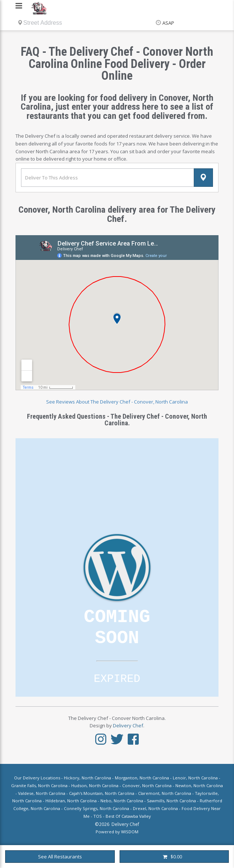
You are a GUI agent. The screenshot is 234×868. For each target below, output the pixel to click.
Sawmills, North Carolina (171, 801)
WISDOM (130, 832)
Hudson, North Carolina (95, 785)
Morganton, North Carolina (142, 778)
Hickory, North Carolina (87, 778)
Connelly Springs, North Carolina (97, 808)
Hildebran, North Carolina (71, 801)
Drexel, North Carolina (155, 808)
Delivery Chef (128, 725)
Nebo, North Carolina (122, 801)
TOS (98, 816)
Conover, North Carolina (147, 785)
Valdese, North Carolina (42, 793)
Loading (117, 567)
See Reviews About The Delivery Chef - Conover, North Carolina (117, 402)
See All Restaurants (60, 857)
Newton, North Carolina (199, 785)
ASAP (168, 23)
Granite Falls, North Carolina (39, 785)
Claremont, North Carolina (165, 793)
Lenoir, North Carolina (195, 778)
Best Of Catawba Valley (128, 816)
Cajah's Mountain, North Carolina (102, 793)
